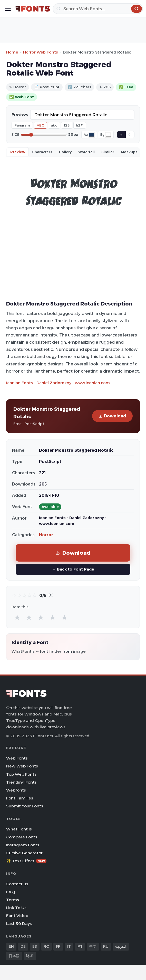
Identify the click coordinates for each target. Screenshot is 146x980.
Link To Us (16, 908)
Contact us (17, 884)
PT (80, 946)
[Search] (98, 9)
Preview (18, 152)
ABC (40, 125)
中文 (93, 946)
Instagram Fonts (23, 845)
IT (69, 946)
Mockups (129, 152)
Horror (46, 535)
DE (23, 946)
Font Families (20, 798)
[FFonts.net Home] (33, 9)
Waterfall (86, 152)
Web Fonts (17, 758)
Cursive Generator (24, 853)
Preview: (20, 114)
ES (35, 946)
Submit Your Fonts (25, 806)
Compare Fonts (22, 837)
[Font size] (44, 135)
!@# (80, 125)
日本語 (14, 956)
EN (11, 946)
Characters (42, 152)
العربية (121, 946)
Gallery (65, 152)
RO (46, 946)
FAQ (11, 892)
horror (13, 371)
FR (58, 946)
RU (106, 946)
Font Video (17, 916)
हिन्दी (30, 956)
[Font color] (92, 135)
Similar (108, 152)
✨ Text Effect (26, 861)
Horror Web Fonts (41, 52)
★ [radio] (17, 617)
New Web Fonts (22, 766)
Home (12, 52)
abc (54, 125)
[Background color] (108, 135)
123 (67, 125)
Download (112, 416)
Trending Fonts (21, 782)
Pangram (22, 125)
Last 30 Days (19, 924)
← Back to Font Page (73, 569)
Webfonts (16, 790)
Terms (13, 900)
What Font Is (19, 829)
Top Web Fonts (21, 774)
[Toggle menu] (8, 9)
